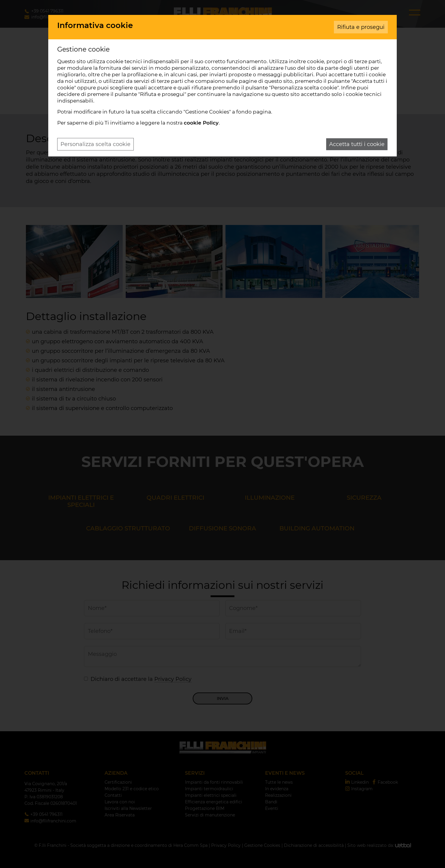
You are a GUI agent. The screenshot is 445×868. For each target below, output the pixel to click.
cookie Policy (201, 123)
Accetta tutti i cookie (357, 144)
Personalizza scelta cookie (95, 144)
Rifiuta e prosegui (361, 27)
